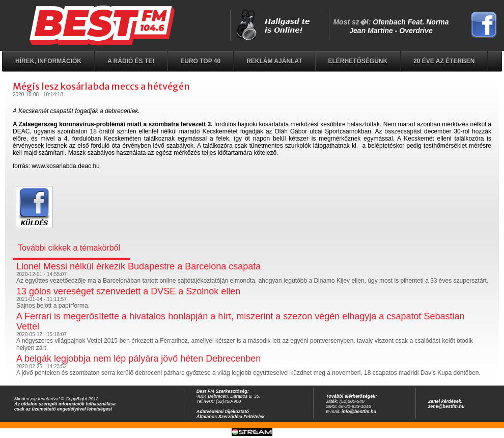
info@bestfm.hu (359, 412)
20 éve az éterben (444, 61)
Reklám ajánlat (274, 61)
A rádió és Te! (131, 61)
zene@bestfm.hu (446, 406)
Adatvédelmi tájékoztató (223, 412)
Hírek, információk (48, 61)
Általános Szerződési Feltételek (231, 417)
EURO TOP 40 (200, 61)
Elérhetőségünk (358, 61)
